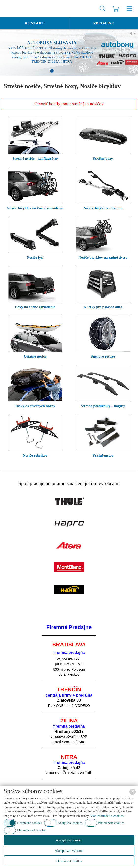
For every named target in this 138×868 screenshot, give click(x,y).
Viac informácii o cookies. (107, 816)
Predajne (103, 23)
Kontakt (34, 23)
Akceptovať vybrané (69, 851)
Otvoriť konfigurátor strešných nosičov (69, 104)
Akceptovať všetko (69, 840)
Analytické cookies (70, 823)
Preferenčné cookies (111, 823)
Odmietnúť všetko (69, 861)
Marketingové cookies (31, 830)
